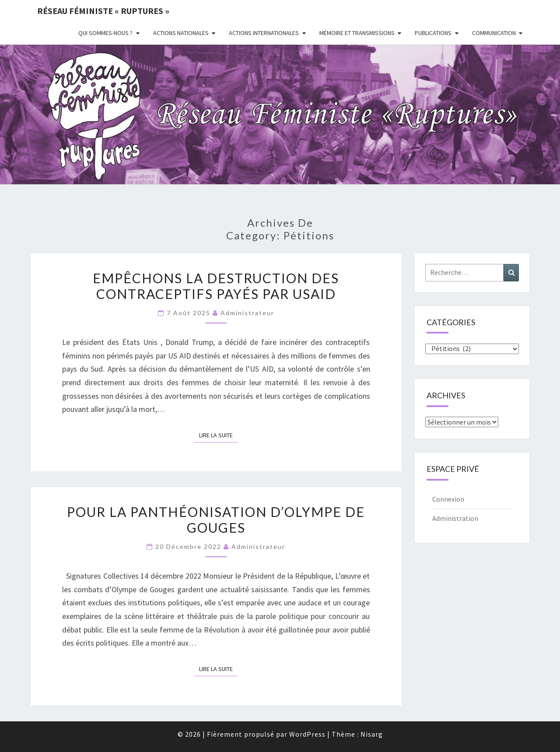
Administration (455, 518)
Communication (494, 33)
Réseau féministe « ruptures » (103, 11)
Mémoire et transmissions (357, 33)
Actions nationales (181, 33)
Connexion (448, 499)
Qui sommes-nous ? (105, 33)
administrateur (247, 313)
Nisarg (372, 734)
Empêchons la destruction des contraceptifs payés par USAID (216, 286)
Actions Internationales (264, 33)
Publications (433, 33)
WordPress (307, 734)
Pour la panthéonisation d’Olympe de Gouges (216, 520)
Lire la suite (219, 435)
